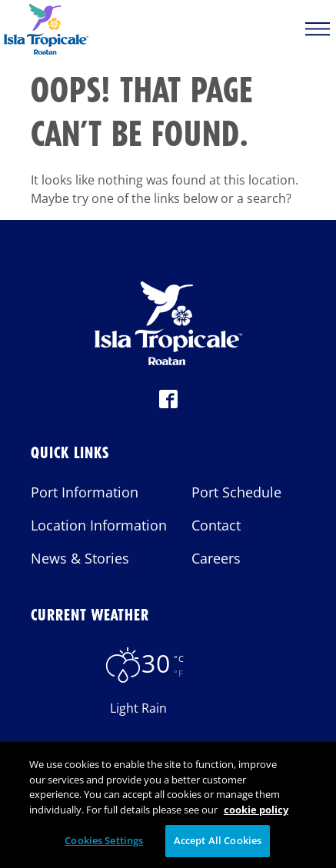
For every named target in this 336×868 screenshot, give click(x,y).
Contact (216, 525)
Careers (216, 558)
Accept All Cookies (218, 846)
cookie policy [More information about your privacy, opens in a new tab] (256, 814)
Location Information (99, 525)
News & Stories (80, 558)
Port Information (85, 492)
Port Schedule (236, 492)
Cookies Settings (104, 846)
